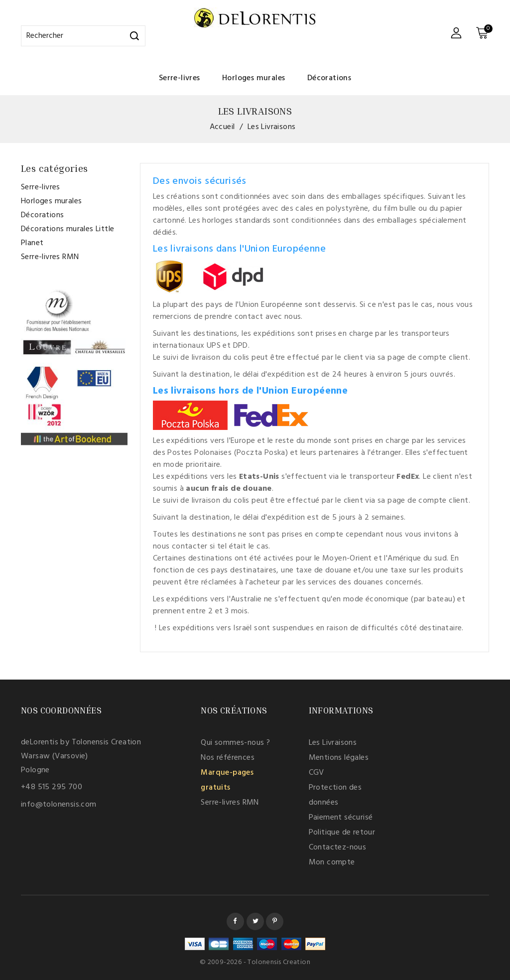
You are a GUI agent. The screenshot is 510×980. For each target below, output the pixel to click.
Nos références (228, 758)
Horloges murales (254, 78)
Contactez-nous (338, 847)
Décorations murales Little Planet (67, 236)
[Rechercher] (83, 36)
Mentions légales (339, 758)
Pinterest (275, 921)
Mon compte (332, 862)
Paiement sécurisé (341, 818)
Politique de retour (342, 833)
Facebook (235, 921)
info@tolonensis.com (59, 805)
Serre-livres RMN (50, 257)
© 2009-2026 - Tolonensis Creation (255, 962)
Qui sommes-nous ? (235, 743)
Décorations (329, 78)
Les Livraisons (333, 743)
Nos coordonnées (61, 710)
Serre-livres (180, 78)
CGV (317, 773)
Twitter (255, 921)
